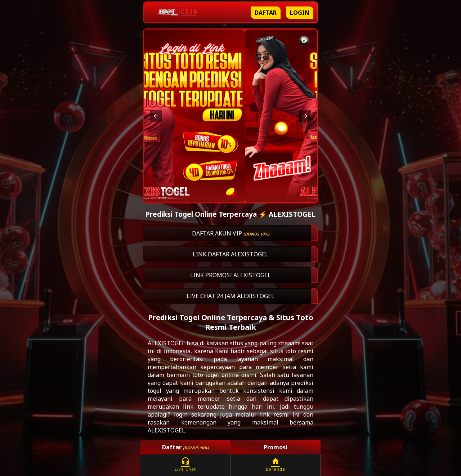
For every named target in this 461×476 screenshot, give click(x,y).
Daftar (266, 13)
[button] (156, 116)
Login (300, 13)
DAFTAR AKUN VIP (231, 233)
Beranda (275, 464)
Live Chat (185, 464)
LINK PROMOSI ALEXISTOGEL (230, 275)
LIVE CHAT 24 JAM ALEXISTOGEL (230, 296)
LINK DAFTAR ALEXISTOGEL (230, 254)
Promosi (276, 447)
